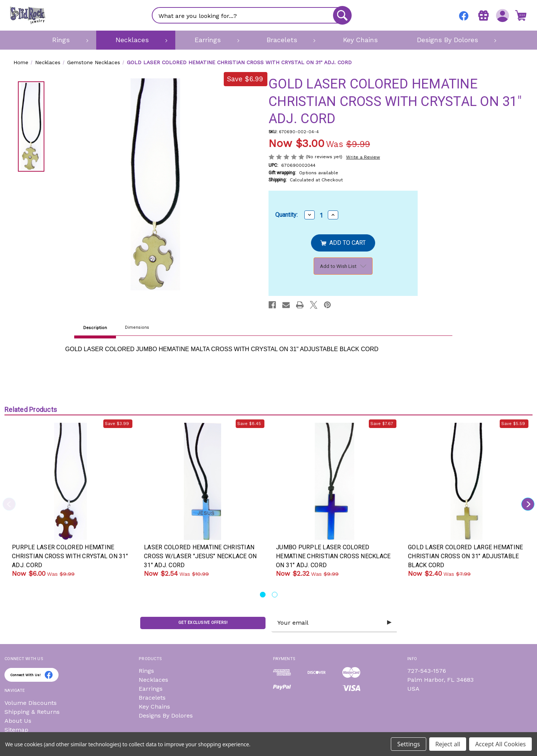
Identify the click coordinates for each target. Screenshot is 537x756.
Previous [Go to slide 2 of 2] (9, 504)
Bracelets (152, 698)
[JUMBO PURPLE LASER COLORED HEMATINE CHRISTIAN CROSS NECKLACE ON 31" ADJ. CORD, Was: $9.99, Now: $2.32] (335, 481)
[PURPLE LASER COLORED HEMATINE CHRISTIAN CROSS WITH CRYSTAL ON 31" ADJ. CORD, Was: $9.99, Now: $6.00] (70, 481)
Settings (409, 744)
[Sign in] (501, 15)
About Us (18, 721)
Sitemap (16, 730)
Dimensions (137, 327)
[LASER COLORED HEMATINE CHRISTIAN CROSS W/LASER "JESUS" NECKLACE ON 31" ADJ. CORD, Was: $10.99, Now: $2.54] (202, 481)
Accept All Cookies (500, 744)
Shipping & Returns (32, 712)
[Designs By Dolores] (451, 40)
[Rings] (65, 40)
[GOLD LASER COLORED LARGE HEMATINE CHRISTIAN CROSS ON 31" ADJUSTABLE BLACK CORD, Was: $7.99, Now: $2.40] (467, 481)
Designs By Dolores (166, 716)
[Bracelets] (285, 40)
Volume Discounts (31, 703)
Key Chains (154, 707)
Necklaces (153, 680)
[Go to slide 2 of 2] (275, 595)
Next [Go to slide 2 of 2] (528, 504)
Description (95, 328)
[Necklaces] (136, 40)
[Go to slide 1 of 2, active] (263, 595)
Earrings (151, 689)
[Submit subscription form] (389, 623)
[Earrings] (211, 40)
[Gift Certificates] (482, 15)
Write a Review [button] (363, 157)
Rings (146, 671)
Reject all (448, 744)
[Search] (342, 15)
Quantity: (286, 215)
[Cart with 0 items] (520, 15)
